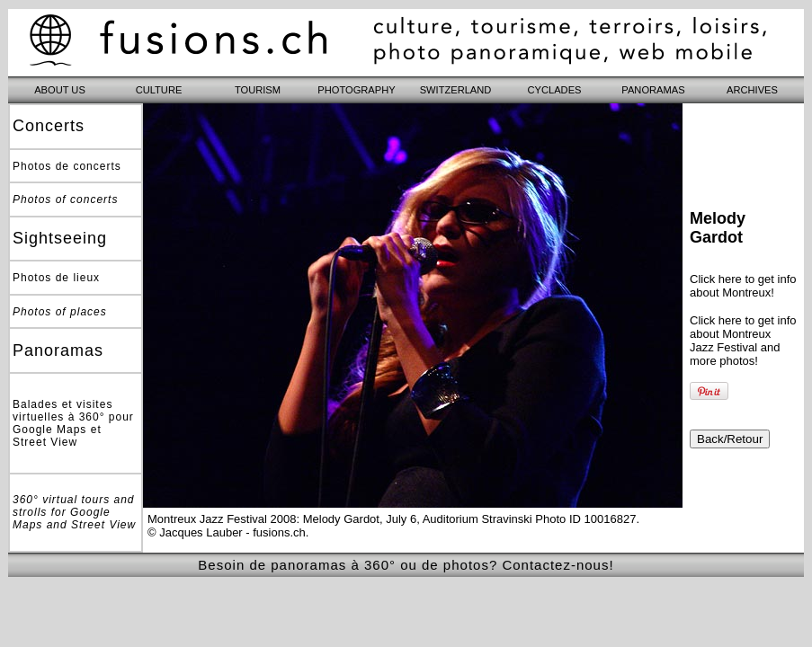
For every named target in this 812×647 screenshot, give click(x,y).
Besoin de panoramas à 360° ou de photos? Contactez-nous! (406, 565)
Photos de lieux (56, 278)
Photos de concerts (67, 166)
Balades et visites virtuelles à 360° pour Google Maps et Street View (73, 423)
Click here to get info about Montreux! (743, 286)
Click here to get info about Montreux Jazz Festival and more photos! (743, 341)
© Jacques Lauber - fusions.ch (227, 532)
